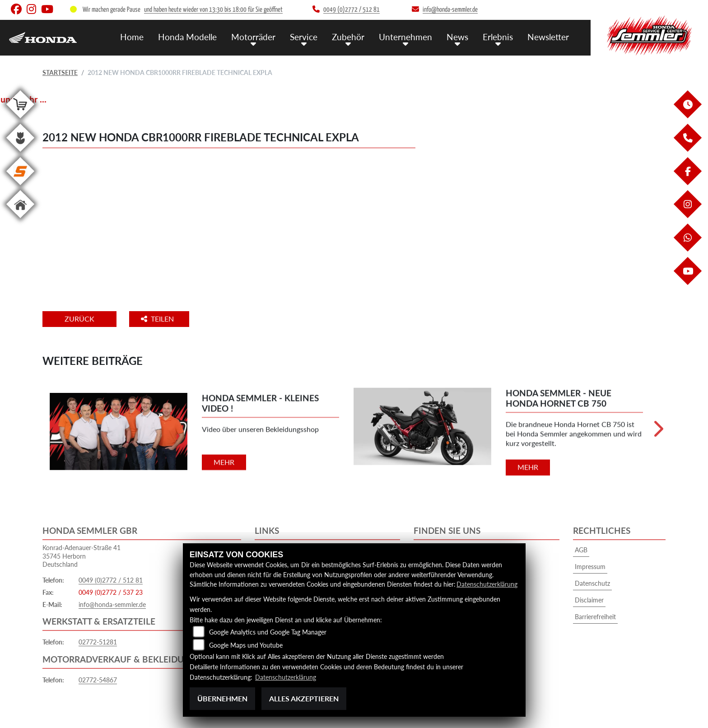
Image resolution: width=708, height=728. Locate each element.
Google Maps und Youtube (246, 646)
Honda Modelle (187, 36)
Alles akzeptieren (304, 698)
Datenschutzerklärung (487, 585)
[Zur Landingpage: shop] (20, 120)
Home (132, 36)
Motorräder (253, 36)
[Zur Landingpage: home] (20, 220)
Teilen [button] (159, 319)
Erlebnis (498, 36)
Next (658, 432)
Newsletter (548, 36)
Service (304, 36)
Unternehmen (405, 36)
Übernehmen (222, 698)
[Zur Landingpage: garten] (20, 153)
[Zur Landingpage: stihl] (20, 187)
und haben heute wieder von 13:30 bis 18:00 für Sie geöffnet (213, 10)
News (457, 36)
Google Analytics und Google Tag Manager (268, 632)
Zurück (80, 319)
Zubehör (348, 36)
